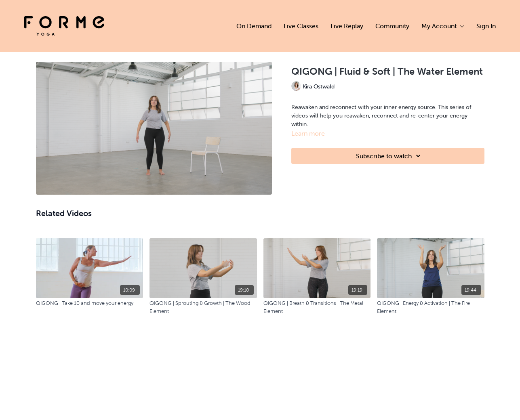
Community (392, 26)
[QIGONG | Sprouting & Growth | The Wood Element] (203, 307)
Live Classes (301, 26)
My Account (443, 26)
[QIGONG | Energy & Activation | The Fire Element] (431, 307)
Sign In (486, 26)
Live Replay (347, 26)
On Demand (254, 26)
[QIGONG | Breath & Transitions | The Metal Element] (317, 307)
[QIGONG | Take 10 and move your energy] (90, 303)
